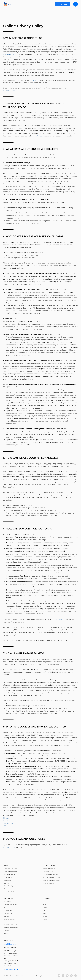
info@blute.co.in (9, 91)
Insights (45, 916)
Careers (45, 908)
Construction (8, 922)
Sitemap (30, 976)
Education (7, 916)
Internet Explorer (10, 823)
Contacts (8, 941)
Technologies (49, 866)
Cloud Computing (48, 883)
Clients (45, 919)
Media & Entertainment (11, 928)
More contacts (12, 969)
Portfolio (45, 922)
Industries (9, 899)
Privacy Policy (41, 976)
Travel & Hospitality (10, 919)
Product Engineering (10, 872)
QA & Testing (8, 889)
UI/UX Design (8, 880)
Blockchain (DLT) (48, 872)
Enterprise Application (11, 869)
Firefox (6, 821)
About (44, 902)
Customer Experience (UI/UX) (51, 880)
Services (8, 866)
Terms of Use (35, 80)
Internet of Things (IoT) (49, 869)
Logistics (7, 931)
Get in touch (63, 4)
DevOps (7, 883)
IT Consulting (8, 877)
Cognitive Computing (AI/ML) (52, 877)
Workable (40, 136)
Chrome (6, 818)
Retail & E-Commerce (11, 902)
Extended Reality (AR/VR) (50, 874)
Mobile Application (10, 874)
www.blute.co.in (9, 54)
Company (46, 899)
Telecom (7, 933)
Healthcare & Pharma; (11, 905)
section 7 (28, 223)
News (44, 913)
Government (8, 910)
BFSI (6, 908)
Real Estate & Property (11, 925)
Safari (5, 826)
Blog (44, 910)
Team (44, 905)
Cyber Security (9, 886)
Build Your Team (9, 892)
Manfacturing (8, 913)
